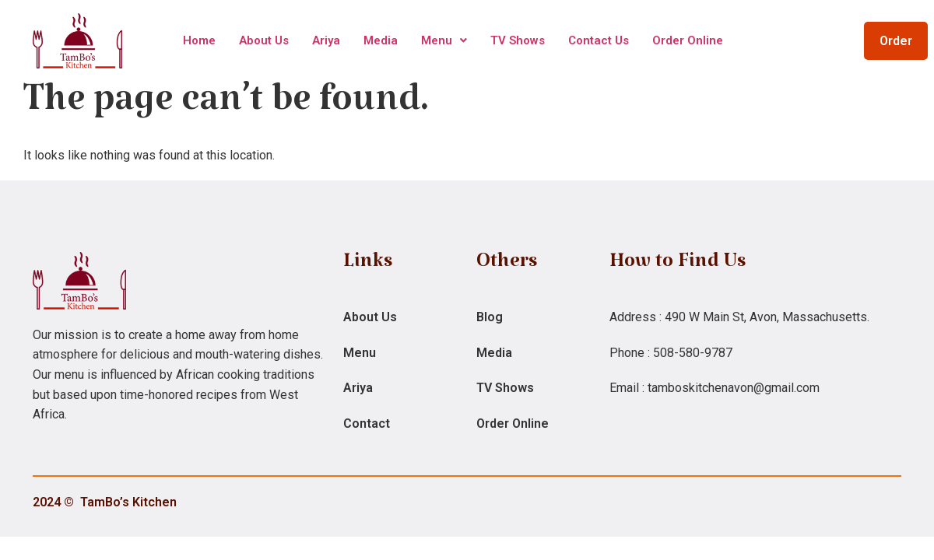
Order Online (688, 40)
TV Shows (518, 40)
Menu (444, 40)
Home (199, 40)
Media (381, 40)
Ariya (326, 40)
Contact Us (599, 40)
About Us (264, 40)
